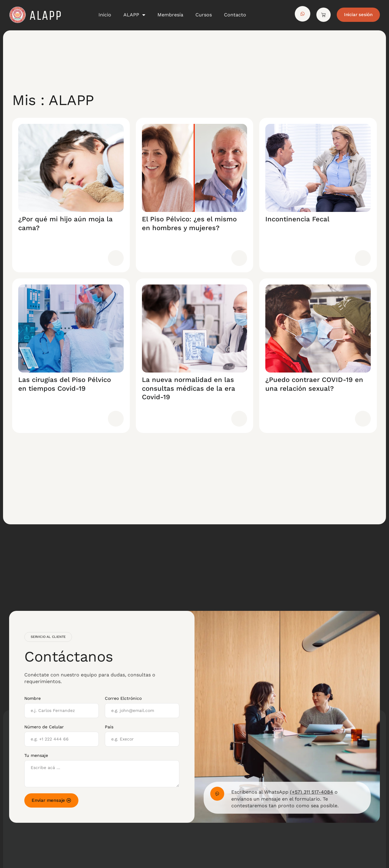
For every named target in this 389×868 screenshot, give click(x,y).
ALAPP (134, 15)
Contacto (235, 15)
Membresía (170, 15)
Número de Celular (44, 727)
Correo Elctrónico (123, 698)
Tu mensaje (36, 755)
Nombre (33, 698)
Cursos (204, 15)
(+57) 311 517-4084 (312, 792)
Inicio (105, 15)
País (109, 727)
